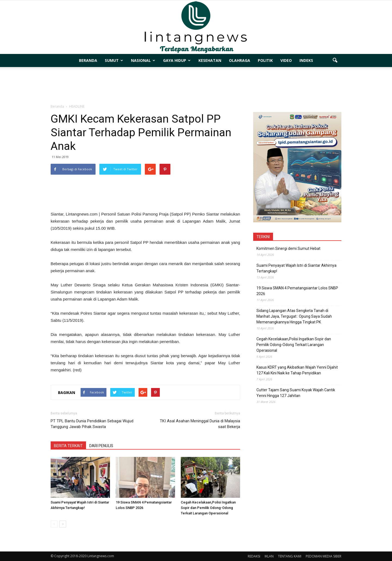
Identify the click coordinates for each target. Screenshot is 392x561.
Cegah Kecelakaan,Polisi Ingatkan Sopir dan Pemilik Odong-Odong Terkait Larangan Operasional (208, 508)
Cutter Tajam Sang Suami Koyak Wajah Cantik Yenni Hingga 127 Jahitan (296, 393)
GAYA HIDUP (177, 60)
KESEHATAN (210, 60)
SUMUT (114, 60)
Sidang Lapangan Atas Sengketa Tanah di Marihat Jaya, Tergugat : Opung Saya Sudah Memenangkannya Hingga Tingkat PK (294, 316)
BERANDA (88, 60)
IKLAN (269, 556)
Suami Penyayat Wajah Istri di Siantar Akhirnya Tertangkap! (296, 268)
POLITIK (265, 60)
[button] (335, 60)
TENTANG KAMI (290, 556)
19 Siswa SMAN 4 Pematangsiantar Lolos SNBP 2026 (297, 291)
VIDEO (286, 60)
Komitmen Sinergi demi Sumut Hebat (288, 248)
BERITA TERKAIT (68, 446)
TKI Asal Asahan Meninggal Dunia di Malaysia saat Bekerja (200, 424)
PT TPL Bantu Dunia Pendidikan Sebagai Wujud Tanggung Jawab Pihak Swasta (92, 424)
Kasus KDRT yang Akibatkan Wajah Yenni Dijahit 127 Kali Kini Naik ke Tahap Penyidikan (297, 370)
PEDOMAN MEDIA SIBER (324, 556)
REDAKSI (254, 556)
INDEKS (306, 60)
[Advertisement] (196, 86)
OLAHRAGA (240, 60)
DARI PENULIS (101, 446)
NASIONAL (143, 60)
